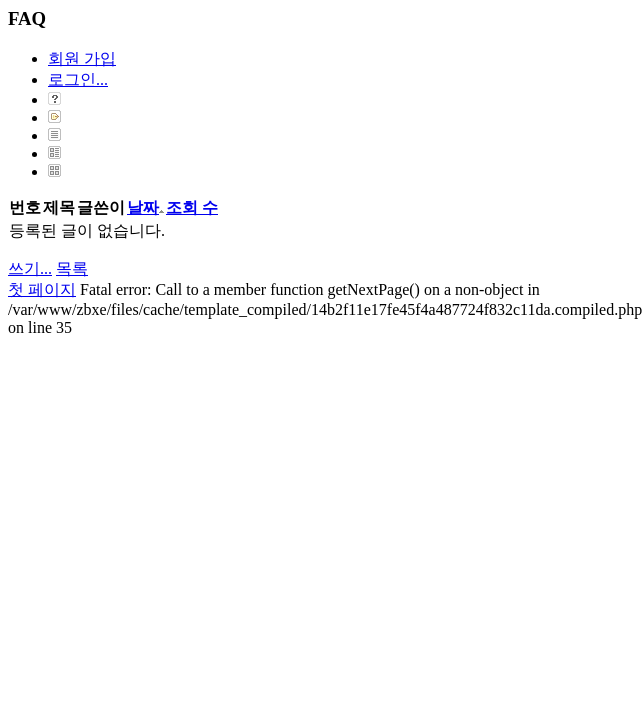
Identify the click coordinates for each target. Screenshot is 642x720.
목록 (72, 268)
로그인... (78, 79)
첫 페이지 (42, 289)
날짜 (145, 207)
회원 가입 (82, 58)
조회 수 (192, 207)
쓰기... (30, 268)
